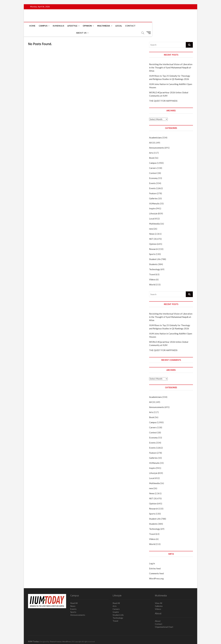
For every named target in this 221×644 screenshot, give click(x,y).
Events (152, 176)
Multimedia (104, 26)
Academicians (155, 131)
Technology (155, 262)
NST (151, 232)
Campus (43, 26)
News (152, 227)
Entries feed (155, 562)
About (158, 614)
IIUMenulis (59, 26)
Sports (152, 247)
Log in (152, 556)
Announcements (157, 141)
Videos (152, 273)
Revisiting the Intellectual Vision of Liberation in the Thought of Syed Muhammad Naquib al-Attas (171, 61)
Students (153, 257)
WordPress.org (156, 572)
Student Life (155, 252)
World (152, 278)
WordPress (67, 635)
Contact (131, 26)
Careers (153, 161)
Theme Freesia (56, 635)
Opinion (88, 26)
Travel (152, 267)
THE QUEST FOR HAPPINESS (163, 94)
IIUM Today (33, 634)
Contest (153, 166)
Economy (153, 171)
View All (158, 596)
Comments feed (156, 566)
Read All (74, 596)
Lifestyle (73, 26)
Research (153, 242)
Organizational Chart (164, 620)
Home (33, 26)
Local (119, 26)
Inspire (152, 202)
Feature (153, 186)
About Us (144, 26)
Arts (151, 146)
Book (152, 151)
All (150, 136)
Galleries (153, 192)
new (151, 222)
